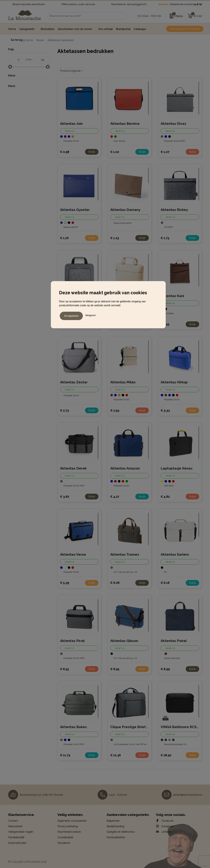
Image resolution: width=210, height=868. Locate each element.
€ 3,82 (65, 495)
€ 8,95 (115, 668)
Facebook (165, 820)
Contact (13, 820)
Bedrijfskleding (115, 825)
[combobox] (83, 16)
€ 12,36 (115, 754)
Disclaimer (64, 842)
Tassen (40, 40)
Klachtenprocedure (69, 831)
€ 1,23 (115, 237)
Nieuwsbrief (15, 825)
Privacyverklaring (68, 825)
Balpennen (113, 820)
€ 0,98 (65, 151)
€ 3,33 (165, 409)
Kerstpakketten (116, 836)
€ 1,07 (165, 151)
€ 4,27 (115, 495)
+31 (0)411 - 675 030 (149, 16)
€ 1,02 (115, 151)
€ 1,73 (165, 237)
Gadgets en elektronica (121, 831)
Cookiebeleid (65, 836)
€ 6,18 (165, 582)
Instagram (165, 825)
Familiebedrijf (16, 836)
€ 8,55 (64, 668)
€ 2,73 (64, 409)
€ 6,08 (115, 582)
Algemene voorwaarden (72, 820)
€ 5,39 (65, 582)
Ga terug (17, 40)
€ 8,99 (165, 668)
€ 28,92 (166, 754)
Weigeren (91, 315)
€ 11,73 (65, 754)
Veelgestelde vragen (21, 831)
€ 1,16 (64, 237)
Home (29, 40)
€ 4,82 (165, 495)
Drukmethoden (17, 842)
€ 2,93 (115, 409)
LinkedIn (164, 831)
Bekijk (92, 151)
